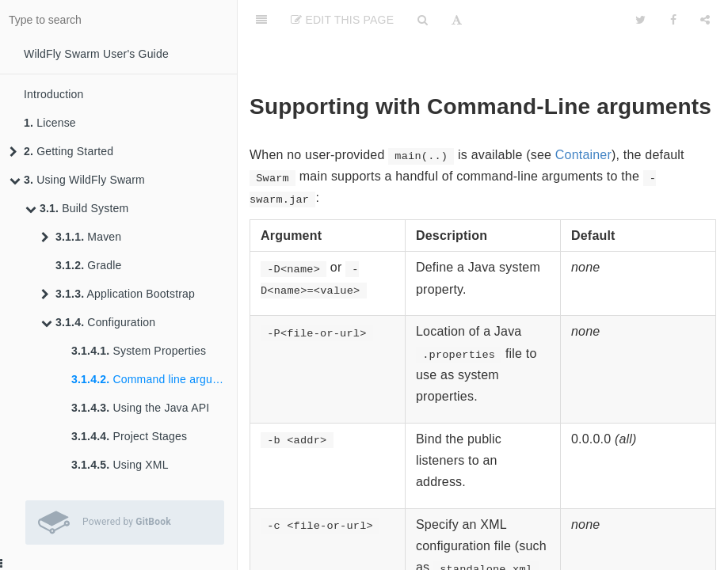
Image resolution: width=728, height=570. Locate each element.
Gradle (89, 265)
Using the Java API (140, 408)
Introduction (54, 94)
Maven (81, 237)
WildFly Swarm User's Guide (96, 54)
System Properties (139, 351)
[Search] (423, 20)
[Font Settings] (457, 20)
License (50, 123)
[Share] (705, 20)
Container (583, 155)
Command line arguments (154, 379)
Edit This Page (342, 20)
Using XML (120, 465)
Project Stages (129, 436)
